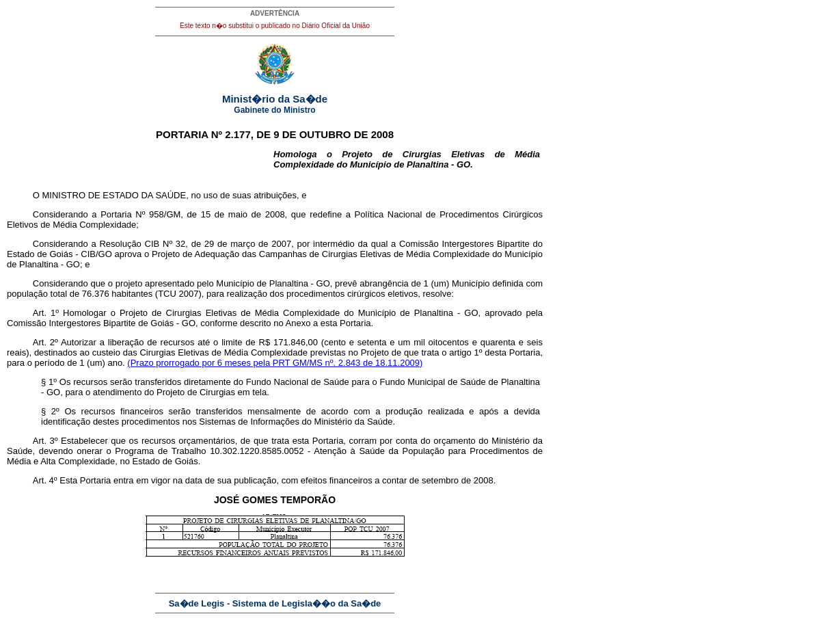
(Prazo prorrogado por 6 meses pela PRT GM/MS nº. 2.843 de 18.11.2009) (275, 363)
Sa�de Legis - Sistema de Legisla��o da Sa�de (275, 603)
